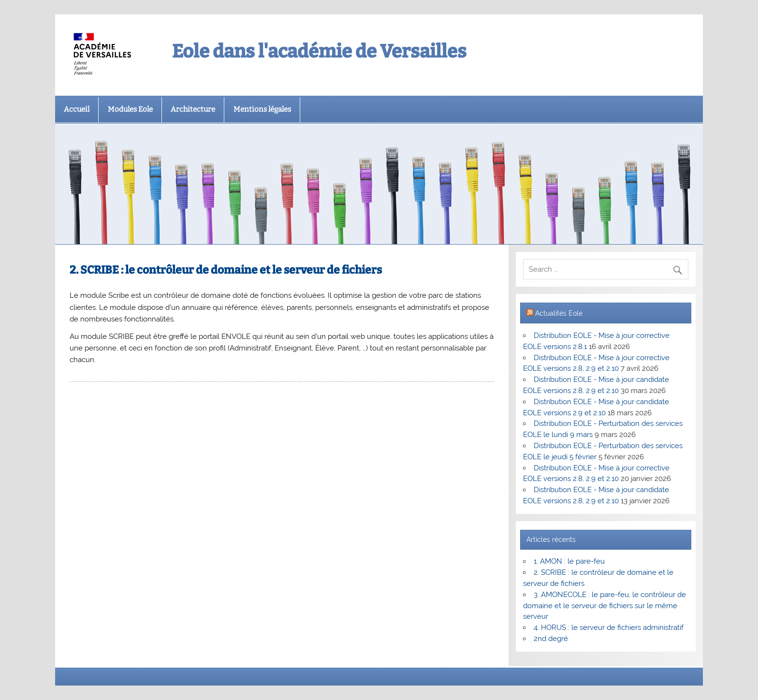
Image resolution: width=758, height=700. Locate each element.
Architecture (193, 109)
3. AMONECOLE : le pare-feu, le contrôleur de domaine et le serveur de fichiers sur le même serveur (604, 606)
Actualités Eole (559, 313)
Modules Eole (130, 109)
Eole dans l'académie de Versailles (319, 51)
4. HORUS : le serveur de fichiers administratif (609, 627)
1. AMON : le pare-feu (569, 561)
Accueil (77, 109)
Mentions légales (262, 109)
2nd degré (551, 639)
